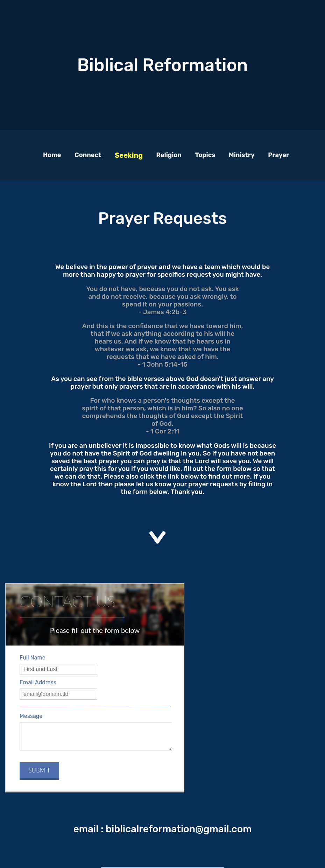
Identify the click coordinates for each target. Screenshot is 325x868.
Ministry (242, 155)
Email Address (38, 682)
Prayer (278, 155)
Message (31, 716)
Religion (169, 155)
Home (52, 155)
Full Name (33, 658)
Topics (205, 155)
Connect (88, 155)
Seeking (129, 155)
